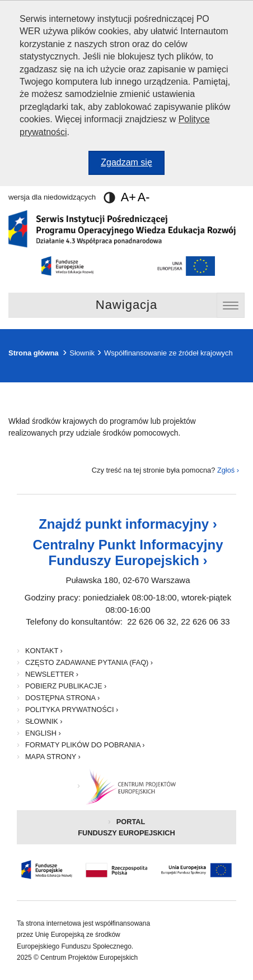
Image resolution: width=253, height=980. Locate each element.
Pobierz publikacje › (66, 686)
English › (43, 733)
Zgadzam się (133, 165)
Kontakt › (44, 651)
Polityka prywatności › (72, 709)
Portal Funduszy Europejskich (143, 831)
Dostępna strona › (62, 698)
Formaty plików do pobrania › (85, 745)
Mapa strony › (53, 757)
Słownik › (44, 721)
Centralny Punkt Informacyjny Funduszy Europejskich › (128, 553)
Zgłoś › (228, 470)
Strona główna (34, 353)
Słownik (82, 353)
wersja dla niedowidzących (62, 197)
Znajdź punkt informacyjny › (128, 524)
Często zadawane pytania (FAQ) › (89, 662)
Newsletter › (52, 674)
